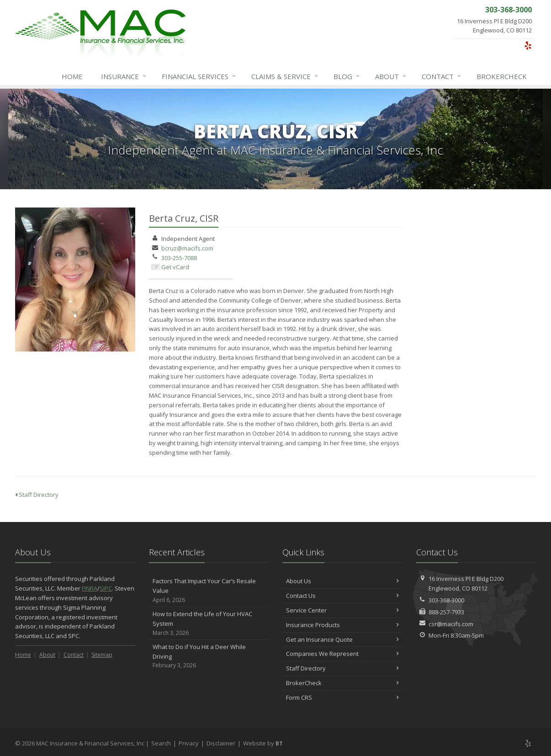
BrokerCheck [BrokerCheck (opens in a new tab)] (502, 76)
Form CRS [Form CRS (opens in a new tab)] (342, 697)
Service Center (342, 610)
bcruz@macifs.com (187, 248)
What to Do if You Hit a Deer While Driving (209, 656)
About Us (342, 581)
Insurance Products (342, 625)
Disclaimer (221, 743)
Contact (442, 76)
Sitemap (102, 655)
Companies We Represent (342, 654)
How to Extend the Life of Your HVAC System (209, 623)
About (391, 76)
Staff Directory (37, 495)
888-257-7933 (446, 612)
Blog (347, 76)
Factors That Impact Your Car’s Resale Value (209, 591)
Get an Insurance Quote (342, 639)
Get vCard (175, 267)
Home (72, 76)
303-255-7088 (179, 258)
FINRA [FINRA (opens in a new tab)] (90, 588)
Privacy (189, 743)
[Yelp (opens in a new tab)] (528, 45)
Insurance (124, 76)
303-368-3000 (446, 600)
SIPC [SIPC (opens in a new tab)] (106, 588)
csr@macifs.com (451, 624)
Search (161, 743)
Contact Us (342, 596)
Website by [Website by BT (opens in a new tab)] (263, 743)
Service (285, 76)
